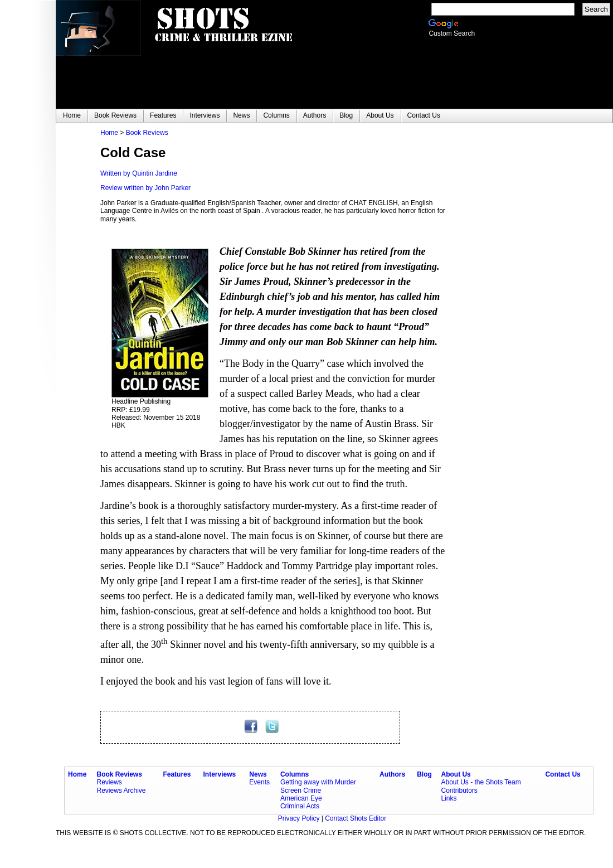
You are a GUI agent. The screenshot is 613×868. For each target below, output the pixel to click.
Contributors (459, 791)
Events (259, 782)
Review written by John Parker (145, 188)
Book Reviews (147, 133)
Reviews (110, 782)
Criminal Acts (300, 806)
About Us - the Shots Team (481, 782)
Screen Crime (301, 791)
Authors (392, 774)
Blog (424, 774)
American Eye (301, 798)
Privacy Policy (300, 818)
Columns (295, 774)
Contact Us (563, 774)
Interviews (220, 774)
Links (449, 798)
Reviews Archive (121, 791)
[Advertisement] (513, 296)
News (258, 774)
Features (177, 774)
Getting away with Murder (318, 782)
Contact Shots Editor (356, 818)
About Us (456, 774)
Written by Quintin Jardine (139, 173)
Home (109, 133)
